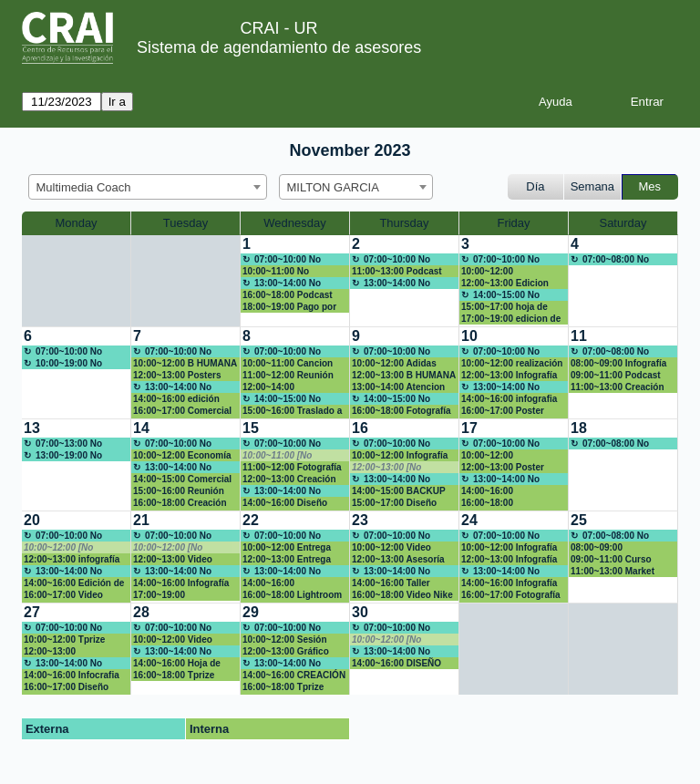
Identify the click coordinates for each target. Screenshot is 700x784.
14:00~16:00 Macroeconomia (277, 583)
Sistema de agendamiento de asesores (279, 47)
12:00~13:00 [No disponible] (386, 468)
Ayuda (556, 102)
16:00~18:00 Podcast (288, 295)
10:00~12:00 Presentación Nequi (504, 456)
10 (469, 336)
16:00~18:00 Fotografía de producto (401, 411)
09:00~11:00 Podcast (616, 375)
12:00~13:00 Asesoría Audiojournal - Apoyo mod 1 (398, 560)
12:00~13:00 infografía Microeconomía (72, 560)
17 (469, 428)
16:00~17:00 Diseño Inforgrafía (66, 687)
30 (360, 612)
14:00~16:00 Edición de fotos (74, 583)
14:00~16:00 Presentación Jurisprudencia (494, 491)
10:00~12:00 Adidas (394, 363)
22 (251, 520)
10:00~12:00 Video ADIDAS (391, 548)
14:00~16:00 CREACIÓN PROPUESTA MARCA (294, 676)
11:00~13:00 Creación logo (618, 387)
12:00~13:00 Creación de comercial (289, 480)
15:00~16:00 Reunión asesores (179, 491)
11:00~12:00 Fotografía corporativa (292, 468)
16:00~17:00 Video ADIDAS (63, 595)
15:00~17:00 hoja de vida (504, 307)
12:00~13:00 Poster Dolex (503, 468)
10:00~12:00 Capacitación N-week (507, 272)
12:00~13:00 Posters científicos (177, 376)
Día (535, 186)
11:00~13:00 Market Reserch (612, 572)
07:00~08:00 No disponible (610, 260)
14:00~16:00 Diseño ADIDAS (285, 503)
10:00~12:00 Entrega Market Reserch (287, 548)
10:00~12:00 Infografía (400, 455)
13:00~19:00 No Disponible (63, 456)
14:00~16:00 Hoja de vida (177, 664)
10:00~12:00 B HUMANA (185, 363)
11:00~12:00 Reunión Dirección (288, 376)
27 (32, 612)
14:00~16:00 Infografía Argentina (181, 583)
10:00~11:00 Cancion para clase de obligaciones (288, 364)
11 (579, 336)
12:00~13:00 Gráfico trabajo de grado (286, 652)
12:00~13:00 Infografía (509, 375)
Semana (592, 186)
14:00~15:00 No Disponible (500, 295)
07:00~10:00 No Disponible (282, 260)
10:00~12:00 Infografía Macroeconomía (509, 548)
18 (579, 428)
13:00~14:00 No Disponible (282, 284)
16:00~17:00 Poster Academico (503, 411)
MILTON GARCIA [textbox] (333, 187)
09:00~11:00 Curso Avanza (611, 560)
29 (251, 612)
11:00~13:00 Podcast (397, 271)
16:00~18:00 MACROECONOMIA (504, 503)
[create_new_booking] (623, 281)
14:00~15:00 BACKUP (399, 491)
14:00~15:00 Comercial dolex (182, 480)
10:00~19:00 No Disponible (63, 364)
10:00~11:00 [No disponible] (277, 456)
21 (141, 520)
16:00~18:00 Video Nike (402, 595)
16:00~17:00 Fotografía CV (511, 595)
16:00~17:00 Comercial (182, 411)
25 (579, 520)
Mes (650, 186)
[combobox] (148, 187)
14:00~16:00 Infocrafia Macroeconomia (72, 676)
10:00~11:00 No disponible (276, 272)
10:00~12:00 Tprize (64, 640)
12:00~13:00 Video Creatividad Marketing (180, 560)
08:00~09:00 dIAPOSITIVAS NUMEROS (602, 548)
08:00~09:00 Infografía (618, 363)
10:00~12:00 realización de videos (512, 364)
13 (32, 428)
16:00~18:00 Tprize (174, 675)
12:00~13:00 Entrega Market (287, 560)
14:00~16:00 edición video (176, 399)
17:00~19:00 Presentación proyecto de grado (182, 595)
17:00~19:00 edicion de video (511, 319)
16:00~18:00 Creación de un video (180, 503)
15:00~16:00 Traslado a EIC (292, 411)
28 (141, 612)
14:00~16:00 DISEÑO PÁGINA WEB (396, 664)
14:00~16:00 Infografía (509, 583)
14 (141, 428)
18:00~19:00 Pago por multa (289, 307)
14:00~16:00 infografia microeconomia (509, 399)
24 (469, 520)
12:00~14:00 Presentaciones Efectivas (276, 387)
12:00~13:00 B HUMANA (404, 375)
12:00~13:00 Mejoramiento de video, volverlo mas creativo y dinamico (74, 652)
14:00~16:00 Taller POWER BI (391, 583)
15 (251, 428)
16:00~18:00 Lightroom (292, 595)
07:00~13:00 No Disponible (63, 444)
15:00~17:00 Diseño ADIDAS (394, 503)
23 (360, 520)
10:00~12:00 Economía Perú (182, 456)
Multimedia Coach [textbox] (84, 187)
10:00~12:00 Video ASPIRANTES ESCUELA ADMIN (185, 640)
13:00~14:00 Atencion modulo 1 (398, 387)
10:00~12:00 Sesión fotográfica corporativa (292, 640)
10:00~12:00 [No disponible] (58, 548)
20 (32, 520)
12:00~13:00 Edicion (505, 283)
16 (360, 428)
